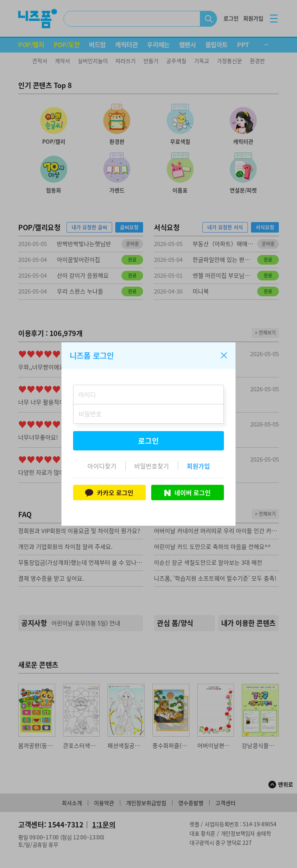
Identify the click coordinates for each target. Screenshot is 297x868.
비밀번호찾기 (152, 466)
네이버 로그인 (188, 493)
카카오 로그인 (109, 493)
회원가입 (198, 466)
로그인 (148, 441)
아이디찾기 (102, 466)
